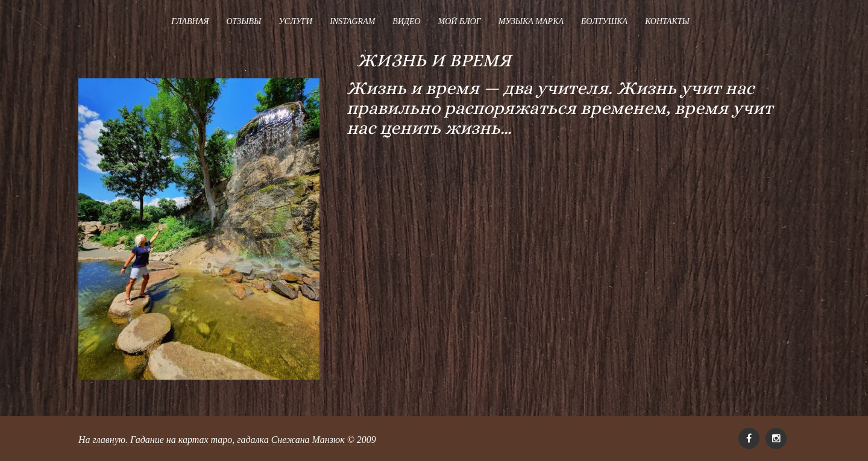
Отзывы (244, 21)
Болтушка (604, 21)
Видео (406, 21)
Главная (190, 21)
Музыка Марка (531, 21)
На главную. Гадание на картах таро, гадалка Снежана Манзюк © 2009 (227, 440)
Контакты (667, 21)
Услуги (295, 21)
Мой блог (460, 21)
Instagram (352, 21)
